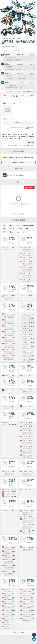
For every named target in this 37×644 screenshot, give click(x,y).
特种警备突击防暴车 (28, 225)
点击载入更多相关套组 (19, 633)
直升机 (12, 229)
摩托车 (5, 232)
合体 (24, 232)
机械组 (11, 225)
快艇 (11, 232)
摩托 (27, 229)
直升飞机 (20, 229)
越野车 (5, 229)
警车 (18, 225)
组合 (18, 232)
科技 (4, 225)
